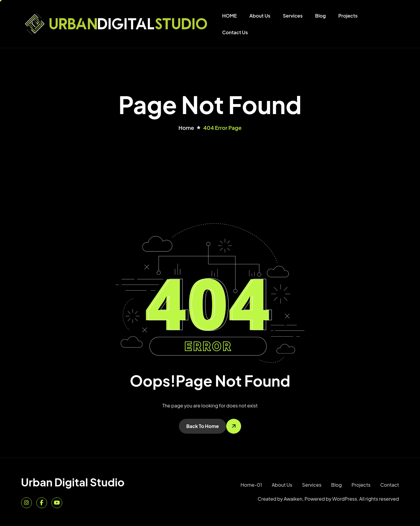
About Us (260, 16)
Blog (321, 16)
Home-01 (251, 485)
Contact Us (235, 32)
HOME (229, 16)
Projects (348, 16)
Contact (389, 485)
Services (293, 16)
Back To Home (203, 426)
